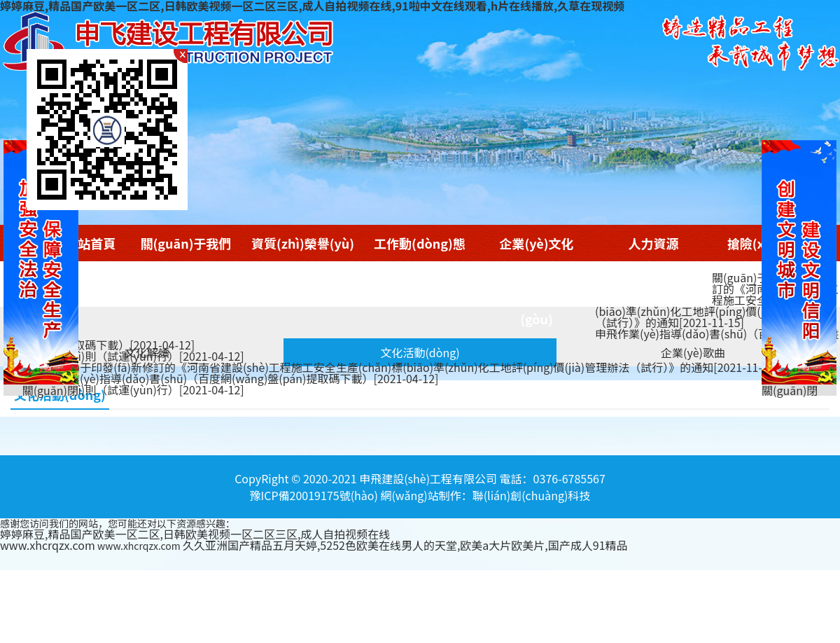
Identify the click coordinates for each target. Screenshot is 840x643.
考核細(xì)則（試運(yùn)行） (140, 356)
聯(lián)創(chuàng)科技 (532, 495)
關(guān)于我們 (186, 243)
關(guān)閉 (790, 390)
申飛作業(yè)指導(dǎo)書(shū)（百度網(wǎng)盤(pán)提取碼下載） (237, 378)
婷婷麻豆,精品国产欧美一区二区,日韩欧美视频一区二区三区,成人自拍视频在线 (195, 534)
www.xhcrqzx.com (48, 545)
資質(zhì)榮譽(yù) (303, 243)
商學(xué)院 (654, 281)
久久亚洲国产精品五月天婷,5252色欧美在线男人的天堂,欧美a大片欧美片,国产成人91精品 (405, 545)
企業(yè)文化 (536, 243)
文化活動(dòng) (420, 352)
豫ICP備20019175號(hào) (314, 495)
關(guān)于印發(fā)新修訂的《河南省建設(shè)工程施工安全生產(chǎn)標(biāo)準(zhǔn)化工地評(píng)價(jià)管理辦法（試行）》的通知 (717, 300)
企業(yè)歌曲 (693, 352)
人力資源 (654, 243)
